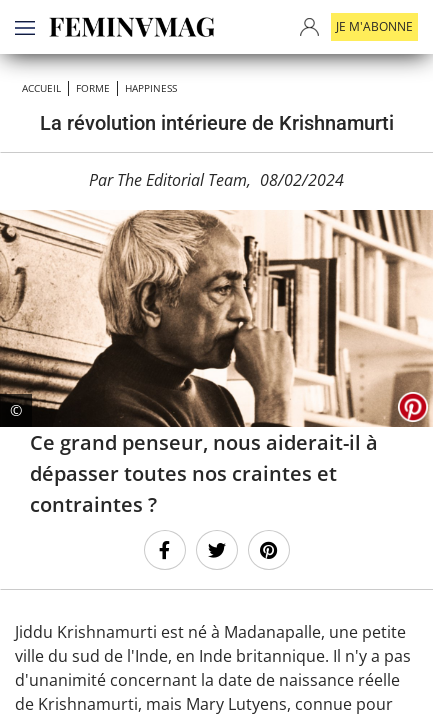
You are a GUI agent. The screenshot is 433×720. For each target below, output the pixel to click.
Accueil (41, 88)
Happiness (151, 88)
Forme (93, 88)
